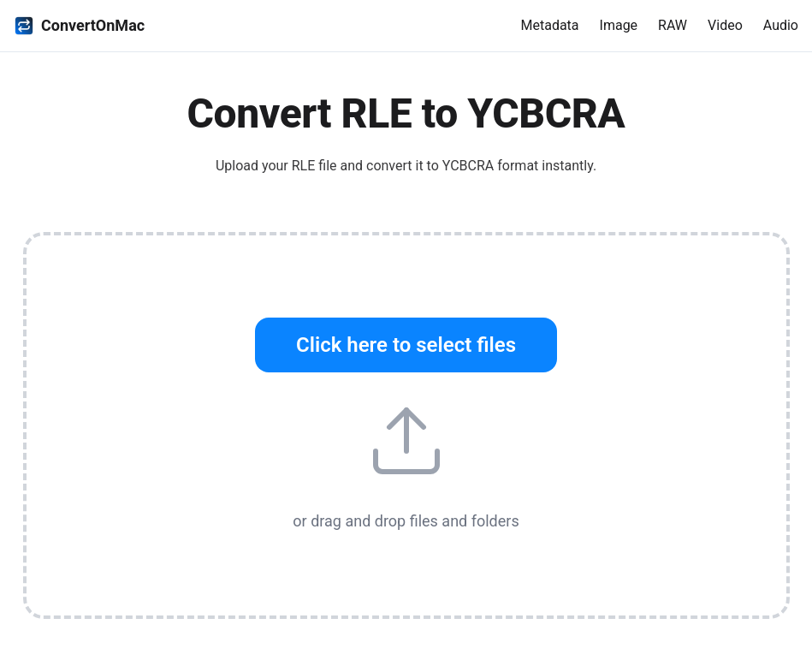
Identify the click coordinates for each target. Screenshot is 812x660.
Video (725, 25)
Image (619, 25)
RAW (673, 25)
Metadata (549, 25)
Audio (781, 25)
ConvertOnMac (79, 26)
